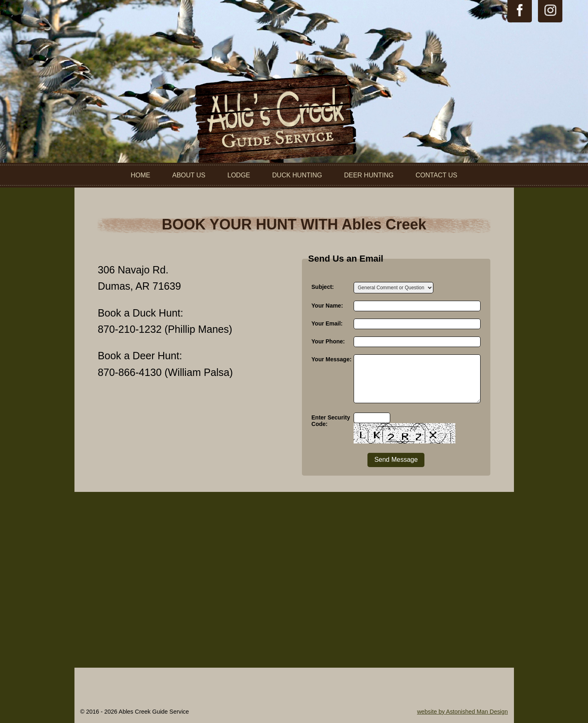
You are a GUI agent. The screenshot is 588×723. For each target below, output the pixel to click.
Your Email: (327, 323)
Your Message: (331, 359)
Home (140, 175)
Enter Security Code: (331, 421)
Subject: (322, 287)
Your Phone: (328, 341)
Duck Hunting (297, 175)
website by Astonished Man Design (462, 712)
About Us (189, 175)
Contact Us (436, 175)
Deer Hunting (369, 175)
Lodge (239, 175)
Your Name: (327, 306)
